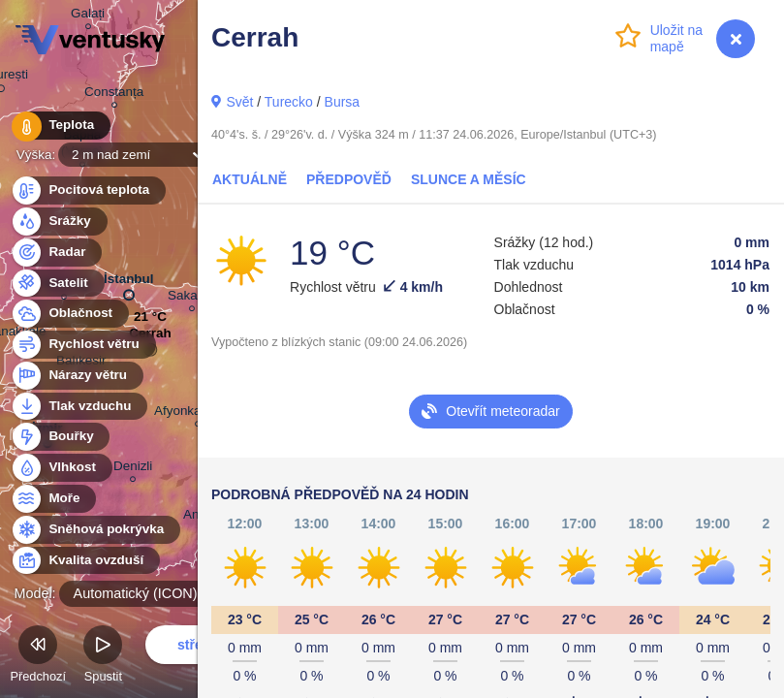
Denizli (133, 469)
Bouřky (60, 437)
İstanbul (129, 283)
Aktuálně (250, 179)
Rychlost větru (83, 345)
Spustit (103, 657)
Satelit (57, 284)
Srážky (59, 222)
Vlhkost (61, 468)
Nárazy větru (77, 376)
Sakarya (191, 298)
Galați (88, 16)
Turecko (289, 102)
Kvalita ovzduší (85, 561)
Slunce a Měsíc (469, 179)
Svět (239, 102)
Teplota (60, 126)
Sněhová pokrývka (95, 530)
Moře (53, 499)
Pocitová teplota (88, 190)
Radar (56, 253)
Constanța (114, 95)
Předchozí (38, 657)
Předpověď (349, 179)
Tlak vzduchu (79, 407)
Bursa (343, 102)
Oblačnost (69, 314)
